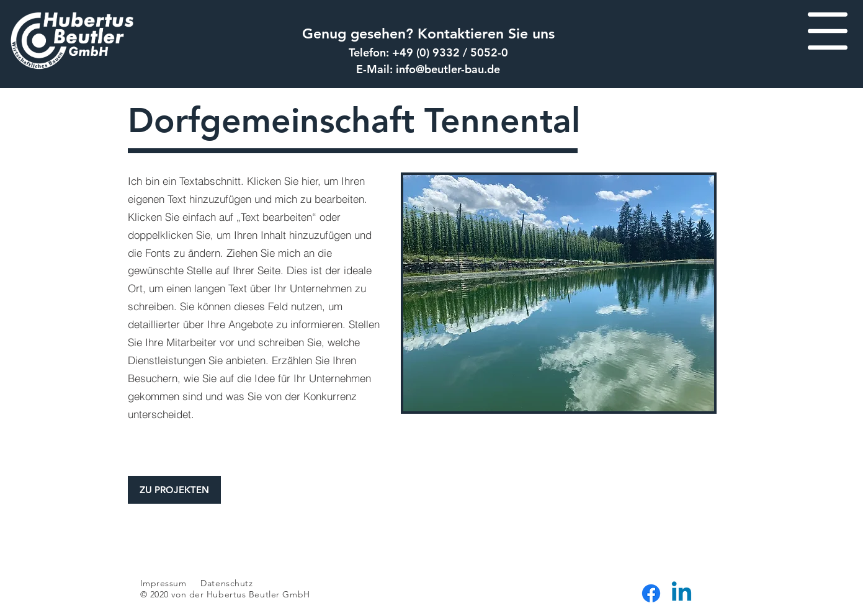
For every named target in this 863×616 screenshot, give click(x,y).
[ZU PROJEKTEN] (174, 490)
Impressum (163, 583)
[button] (828, 31)
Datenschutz (228, 583)
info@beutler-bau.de (448, 69)
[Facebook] (651, 593)
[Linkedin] (682, 593)
